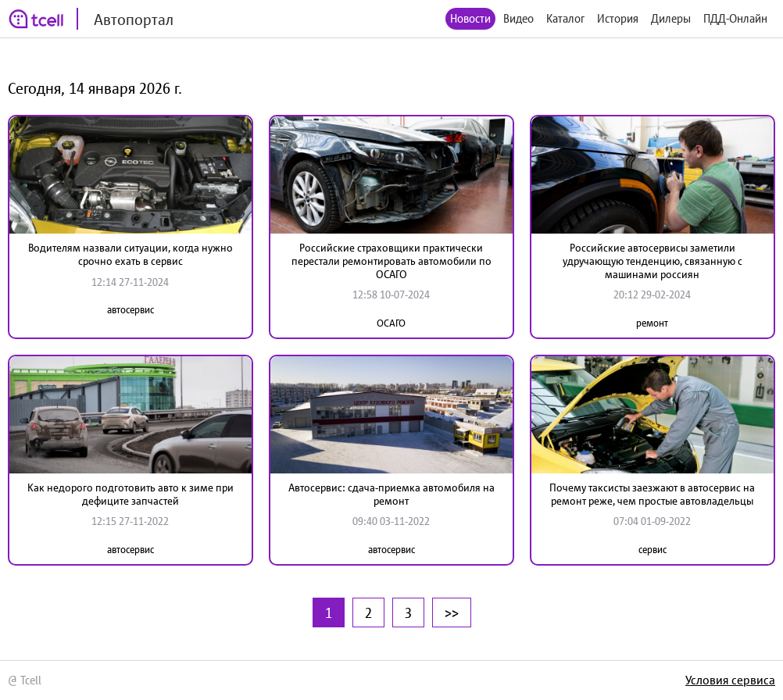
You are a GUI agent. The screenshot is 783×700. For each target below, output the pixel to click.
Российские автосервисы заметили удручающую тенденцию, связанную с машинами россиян (652, 261)
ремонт (652, 323)
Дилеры (671, 18)
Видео (518, 18)
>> (452, 612)
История (618, 18)
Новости (470, 18)
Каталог (565, 18)
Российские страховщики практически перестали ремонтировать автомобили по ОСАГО (391, 261)
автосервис (130, 310)
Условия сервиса (730, 680)
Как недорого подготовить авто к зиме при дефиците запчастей (130, 494)
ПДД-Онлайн (735, 18)
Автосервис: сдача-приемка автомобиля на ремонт (391, 494)
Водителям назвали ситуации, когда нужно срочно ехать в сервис (130, 254)
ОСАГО (391, 323)
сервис (652, 550)
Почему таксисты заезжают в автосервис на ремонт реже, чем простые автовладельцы (652, 494)
